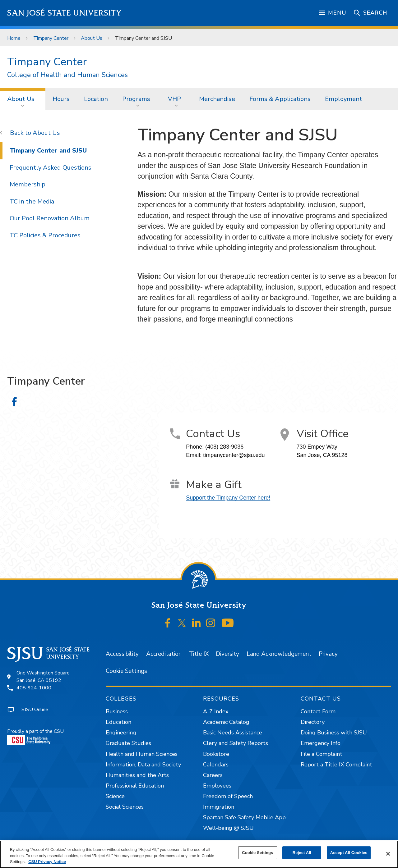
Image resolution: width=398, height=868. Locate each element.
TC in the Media (32, 201)
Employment (344, 99)
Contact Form (318, 711)
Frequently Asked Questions (51, 168)
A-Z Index (216, 711)
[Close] (388, 854)
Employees (217, 786)
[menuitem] (23, 99)
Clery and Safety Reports (236, 743)
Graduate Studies (128, 743)
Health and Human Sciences (142, 754)
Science (115, 796)
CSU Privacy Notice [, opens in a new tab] (47, 862)
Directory (313, 722)
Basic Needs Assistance (233, 733)
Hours (61, 99)
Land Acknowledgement (279, 654)
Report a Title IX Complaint (336, 765)
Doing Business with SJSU (334, 733)
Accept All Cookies (349, 853)
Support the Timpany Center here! (228, 498)
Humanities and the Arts (137, 775)
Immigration (219, 807)
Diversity (227, 654)
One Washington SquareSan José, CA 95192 (43, 677)
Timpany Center (51, 38)
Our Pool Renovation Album (50, 218)
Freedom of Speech (228, 796)
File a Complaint (322, 754)
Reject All (302, 853)
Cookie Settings (126, 671)
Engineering (121, 733)
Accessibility (122, 654)
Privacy (328, 654)
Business (117, 711)
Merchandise (217, 99)
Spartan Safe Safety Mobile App (244, 817)
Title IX (199, 654)
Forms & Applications (280, 99)
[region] (199, 854)
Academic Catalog (226, 722)
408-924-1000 (34, 688)
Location (96, 99)
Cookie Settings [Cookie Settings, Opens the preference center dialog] (257, 853)
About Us (92, 38)
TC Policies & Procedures (45, 235)
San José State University (65, 13)
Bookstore (216, 754)
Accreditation (164, 654)
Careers (213, 775)
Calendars (216, 765)
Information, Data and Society (143, 765)
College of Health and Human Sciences (67, 75)
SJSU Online (35, 710)
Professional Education (135, 786)
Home (14, 38)
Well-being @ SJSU (228, 828)
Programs (136, 99)
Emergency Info (321, 743)
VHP (174, 99)
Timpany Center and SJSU (143, 38)
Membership (28, 184)
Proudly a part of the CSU (35, 736)
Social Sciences (125, 807)
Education (118, 722)
